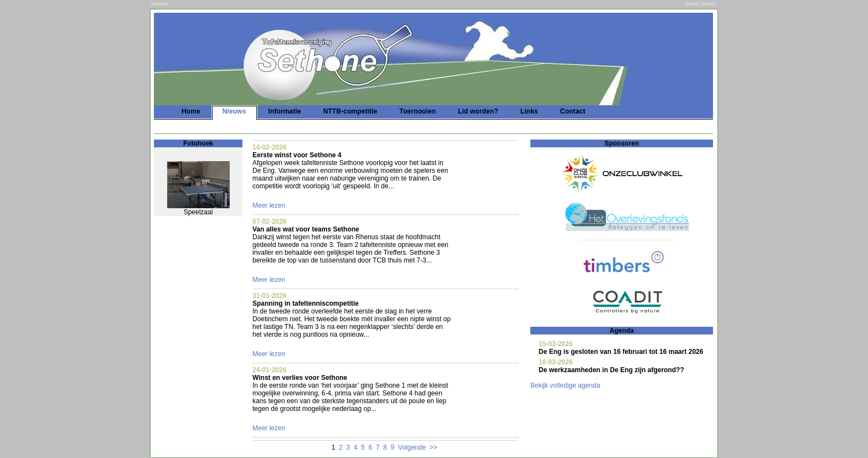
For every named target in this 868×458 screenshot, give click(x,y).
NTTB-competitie (350, 111)
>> (433, 447)
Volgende (412, 447)
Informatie (285, 111)
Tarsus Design (701, 4)
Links (529, 111)
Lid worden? (478, 111)
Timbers (159, 4)
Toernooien (418, 111)
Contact (573, 111)
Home (191, 111)
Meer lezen (269, 205)
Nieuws (234, 111)
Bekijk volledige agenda (565, 385)
